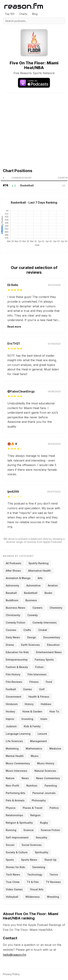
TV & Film (33, 882)
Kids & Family (32, 726)
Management (39, 741)
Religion (35, 815)
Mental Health (15, 756)
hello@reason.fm (15, 955)
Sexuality (41, 837)
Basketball (27, 185)
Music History (46, 763)
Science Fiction (50, 830)
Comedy (33, 615)
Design (32, 637)
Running (11, 830)
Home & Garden (32, 711)
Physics (11, 808)
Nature (10, 778)
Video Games (14, 889)
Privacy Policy (11, 974)
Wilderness (33, 897)
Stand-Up (50, 860)
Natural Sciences (45, 771)
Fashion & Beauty (17, 667)
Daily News (13, 637)
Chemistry (56, 608)
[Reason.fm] (24, 6)
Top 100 (10, 14)
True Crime (13, 882)
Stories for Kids (15, 867)
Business (31, 600)
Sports (10, 860)
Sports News (29, 860)
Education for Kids (17, 652)
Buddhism (12, 600)
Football (11, 689)
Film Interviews (37, 674)
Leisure (42, 734)
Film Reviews (14, 682)
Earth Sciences (30, 645)
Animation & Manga (18, 578)
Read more (14, 327)
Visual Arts (37, 889)
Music (35, 756)
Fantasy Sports (44, 660)
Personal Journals (44, 793)
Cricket (43, 630)
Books (48, 593)
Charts (23, 14)
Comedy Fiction (16, 623)
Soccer (10, 845)
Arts (40, 578)
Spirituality (42, 852)
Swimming (39, 867)
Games (28, 689)
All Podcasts (14, 563)
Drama (10, 645)
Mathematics (34, 749)
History (29, 704)
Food (49, 682)
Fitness (34, 682)
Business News (16, 608)
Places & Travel (33, 808)
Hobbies (46, 704)
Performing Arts (16, 793)
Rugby (44, 823)
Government (14, 697)
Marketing (12, 749)
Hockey (10, 711)
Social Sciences (32, 845)
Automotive (33, 585)
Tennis (54, 875)
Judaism (11, 726)
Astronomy (12, 585)
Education (53, 645)
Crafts (27, 630)
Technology (35, 875)
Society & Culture (17, 852)
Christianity (13, 615)
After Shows (13, 571)
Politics (54, 808)
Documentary (52, 637)
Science (28, 830)
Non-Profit (12, 786)
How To (54, 711)
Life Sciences (14, 741)
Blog (35, 14)
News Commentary (48, 778)
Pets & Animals (15, 800)
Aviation (53, 585)
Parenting (51, 786)
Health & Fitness (39, 697)
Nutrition (32, 786)
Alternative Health (40, 571)
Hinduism (12, 704)
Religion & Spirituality (19, 823)
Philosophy (39, 800)
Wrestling (53, 897)
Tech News (13, 875)
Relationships (14, 815)
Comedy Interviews (45, 623)
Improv (10, 719)
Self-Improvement (17, 837)
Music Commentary (18, 763)
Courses (11, 630)
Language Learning (18, 734)
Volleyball (12, 897)
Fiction (39, 667)
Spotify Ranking (39, 563)
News (25, 778)
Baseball (11, 593)
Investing (27, 719)
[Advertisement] (34, 126)
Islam (44, 719)
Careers (37, 608)
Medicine (55, 749)
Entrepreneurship (17, 660)
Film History (13, 674)
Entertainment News (49, 652)
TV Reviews (53, 882)
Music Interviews (17, 771)
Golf (42, 689)
